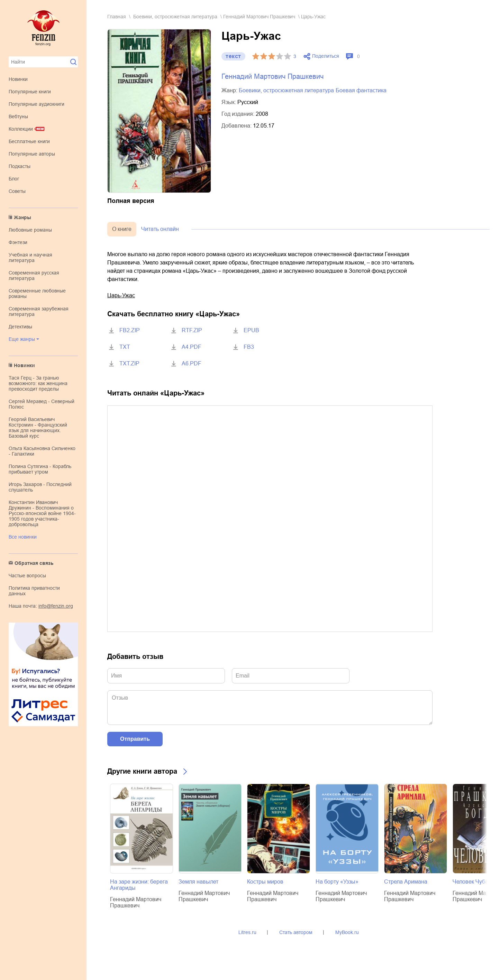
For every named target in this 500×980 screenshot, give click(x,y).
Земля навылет (198, 882)
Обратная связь (34, 563)
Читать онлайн (160, 229)
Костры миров (265, 882)
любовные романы (30, 230)
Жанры (22, 217)
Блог (14, 179)
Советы (17, 191)
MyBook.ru (347, 932)
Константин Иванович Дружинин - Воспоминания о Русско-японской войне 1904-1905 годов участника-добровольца (42, 513)
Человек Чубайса (475, 882)
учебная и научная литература (30, 258)
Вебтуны (18, 116)
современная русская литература (34, 276)
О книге (122, 229)
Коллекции (21, 129)
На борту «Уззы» (337, 882)
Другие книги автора (142, 771)
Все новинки (23, 537)
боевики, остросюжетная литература (175, 17)
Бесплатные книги (29, 141)
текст (233, 56)
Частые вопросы (27, 576)
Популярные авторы (32, 154)
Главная (117, 17)
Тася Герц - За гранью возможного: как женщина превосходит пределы (38, 383)
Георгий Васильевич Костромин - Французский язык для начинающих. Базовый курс (38, 428)
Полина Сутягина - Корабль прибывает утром (40, 469)
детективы (20, 327)
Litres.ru (247, 932)
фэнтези (18, 242)
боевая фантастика (361, 90)
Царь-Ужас (121, 295)
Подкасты (20, 166)
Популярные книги (30, 92)
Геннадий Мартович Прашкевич (259, 17)
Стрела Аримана (406, 882)
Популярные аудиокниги (37, 104)
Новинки (18, 79)
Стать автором (296, 932)
